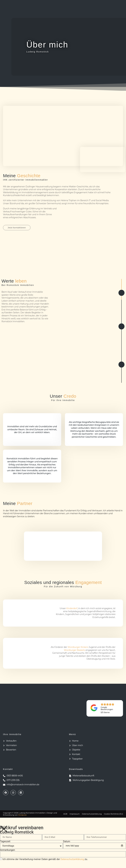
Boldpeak (22, 816)
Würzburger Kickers (78, 648)
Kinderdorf (72, 609)
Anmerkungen (7, 851)
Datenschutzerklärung (72, 860)
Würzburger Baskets (74, 651)
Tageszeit (5, 842)
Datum (67, 842)
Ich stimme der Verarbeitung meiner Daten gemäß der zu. (45, 860)
